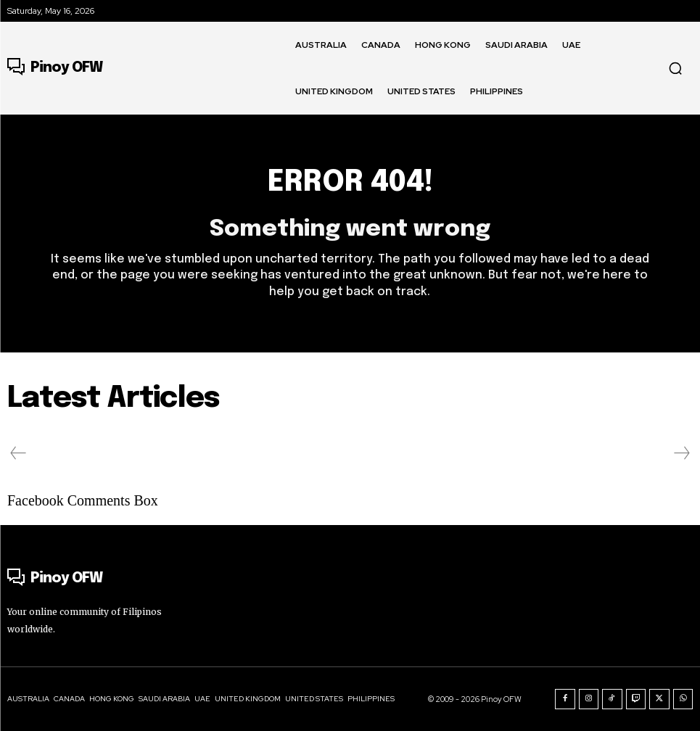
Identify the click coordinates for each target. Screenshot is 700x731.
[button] (675, 68)
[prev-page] (18, 453)
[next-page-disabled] (681, 453)
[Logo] (55, 68)
